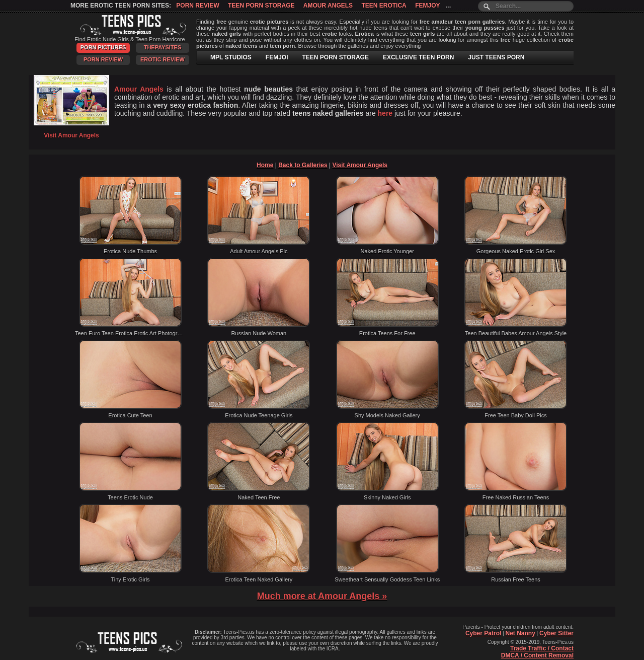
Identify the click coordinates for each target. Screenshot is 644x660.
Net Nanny (520, 633)
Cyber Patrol (483, 633)
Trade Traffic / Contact (542, 648)
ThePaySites (163, 47)
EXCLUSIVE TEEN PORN (418, 57)
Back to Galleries (303, 165)
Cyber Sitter (556, 633)
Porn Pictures (103, 47)
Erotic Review (163, 59)
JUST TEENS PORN (496, 57)
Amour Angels (328, 6)
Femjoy (427, 6)
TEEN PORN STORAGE (335, 57)
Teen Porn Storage (261, 6)
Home (265, 165)
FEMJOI (277, 57)
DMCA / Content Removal (537, 655)
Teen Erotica (384, 6)
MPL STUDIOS (231, 57)
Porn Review (197, 6)
